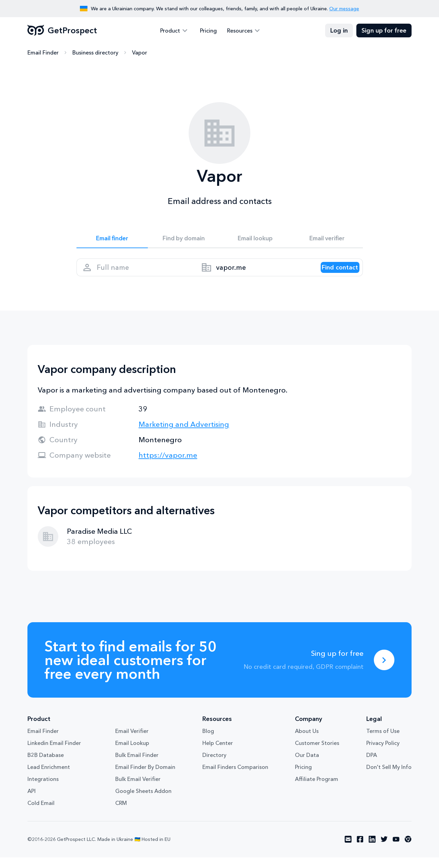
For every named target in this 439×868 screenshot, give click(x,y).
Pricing (208, 31)
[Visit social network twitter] (384, 850)
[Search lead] (333, 275)
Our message (344, 9)
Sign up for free (384, 31)
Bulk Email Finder (137, 766)
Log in (339, 31)
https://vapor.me (168, 466)
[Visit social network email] (348, 850)
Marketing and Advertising (184, 435)
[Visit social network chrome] (408, 850)
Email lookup (255, 241)
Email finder (112, 241)
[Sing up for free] (384, 671)
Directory (214, 766)
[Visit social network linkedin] (372, 850)
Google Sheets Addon (143, 802)
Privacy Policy (383, 754)
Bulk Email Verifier (138, 790)
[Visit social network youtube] (396, 850)
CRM (121, 814)
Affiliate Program (317, 790)
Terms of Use (383, 742)
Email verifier (327, 241)
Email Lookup (132, 754)
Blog (208, 742)
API (32, 802)
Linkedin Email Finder (54, 754)
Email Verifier (132, 742)
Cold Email (41, 814)
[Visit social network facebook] (360, 850)
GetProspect (62, 31)
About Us (307, 742)
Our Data (307, 766)
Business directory (95, 53)
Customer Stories (317, 754)
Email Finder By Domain (145, 778)
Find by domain (184, 241)
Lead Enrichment (49, 778)
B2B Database (46, 766)
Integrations (43, 790)
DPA (372, 766)
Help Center (218, 754)
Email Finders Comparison (235, 778)
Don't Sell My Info (389, 778)
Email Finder (43, 53)
